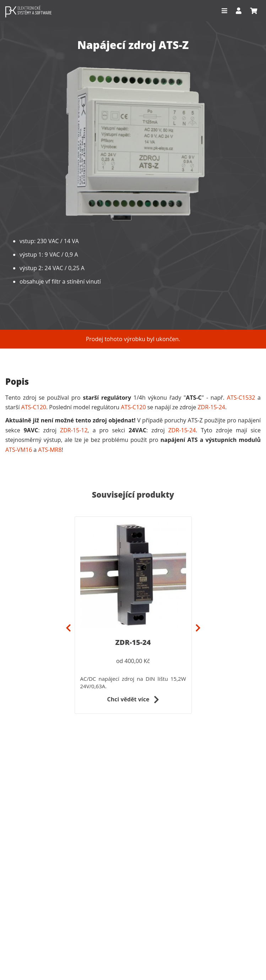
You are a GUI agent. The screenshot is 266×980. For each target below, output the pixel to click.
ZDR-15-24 (211, 407)
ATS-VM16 (19, 450)
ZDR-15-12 (74, 430)
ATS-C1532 (241, 398)
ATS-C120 (34, 407)
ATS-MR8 (50, 450)
